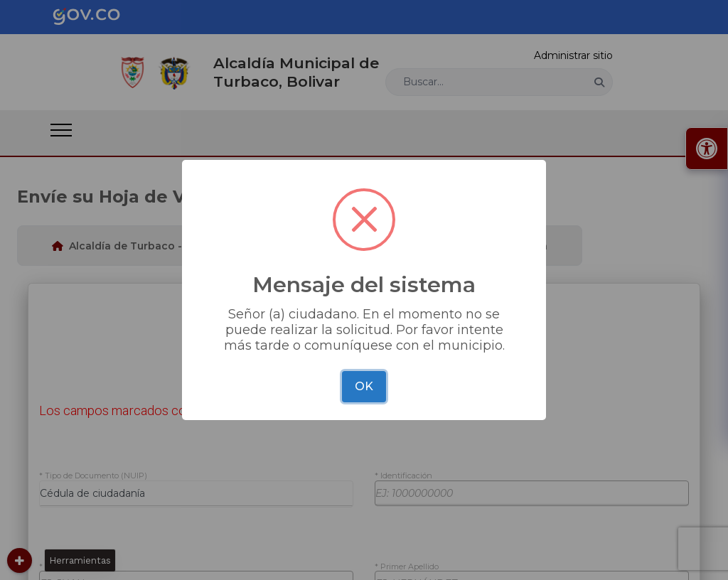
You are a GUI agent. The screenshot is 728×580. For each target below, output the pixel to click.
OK (364, 386)
